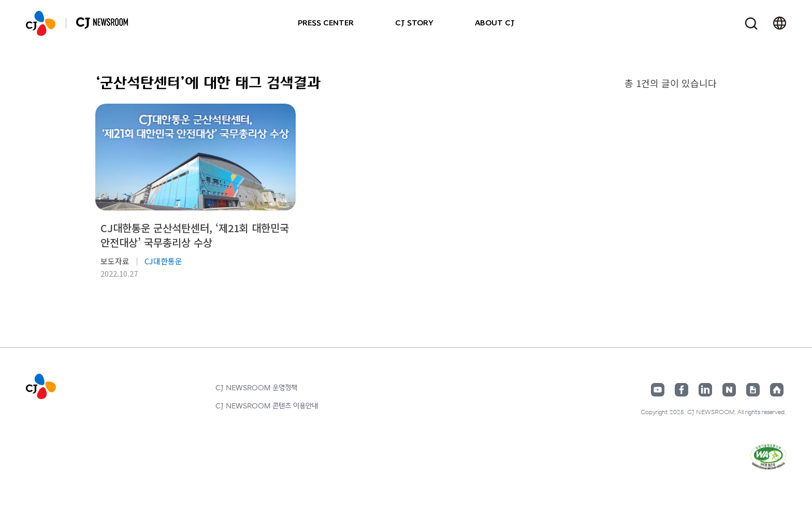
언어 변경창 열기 (780, 23)
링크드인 (705, 390)
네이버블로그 (729, 390)
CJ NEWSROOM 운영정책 (256, 388)
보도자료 (115, 261)
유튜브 (658, 390)
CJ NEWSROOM (41, 23)
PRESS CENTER (326, 23)
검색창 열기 (751, 24)
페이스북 (682, 390)
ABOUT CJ (495, 23)
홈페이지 (777, 390)
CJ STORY (414, 23)
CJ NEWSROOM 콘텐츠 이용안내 (267, 406)
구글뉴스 (753, 390)
